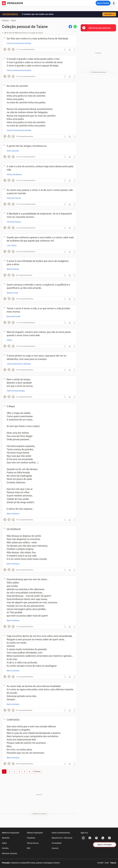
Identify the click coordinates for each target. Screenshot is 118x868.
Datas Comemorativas (61, 833)
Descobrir (109, 14)
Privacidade (57, 843)
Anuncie (55, 848)
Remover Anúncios (10, 853)
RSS (28, 848)
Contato (5, 848)
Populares (31, 838)
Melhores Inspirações (11, 833)
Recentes (6, 838)
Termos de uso (33, 843)
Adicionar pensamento (96, 28)
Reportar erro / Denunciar (62, 838)
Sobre (4, 843)
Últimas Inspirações (35, 833)
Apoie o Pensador (103, 3)
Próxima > (37, 772)
